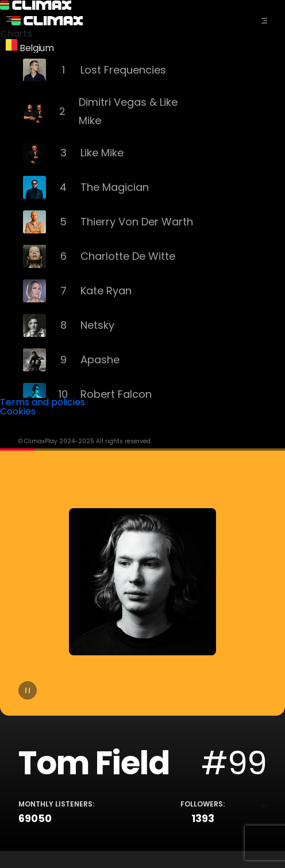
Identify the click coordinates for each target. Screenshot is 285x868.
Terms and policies (43, 402)
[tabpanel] (142, 650)
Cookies (18, 411)
